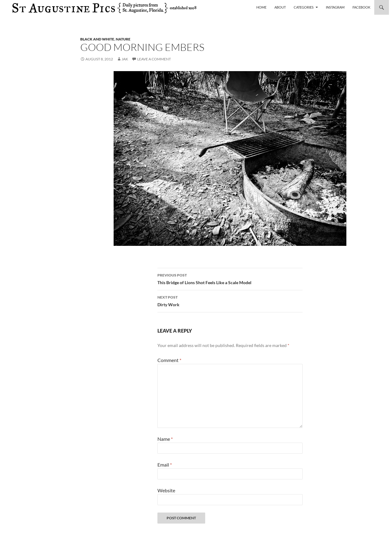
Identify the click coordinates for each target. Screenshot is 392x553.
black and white (97, 39)
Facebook (361, 7)
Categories (304, 7)
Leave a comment (154, 59)
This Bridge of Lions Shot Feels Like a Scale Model (230, 278)
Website (166, 490)
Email (165, 465)
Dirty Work (230, 300)
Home (261, 7)
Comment (169, 360)
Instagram (335, 7)
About (280, 7)
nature (123, 39)
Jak (125, 59)
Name (165, 439)
